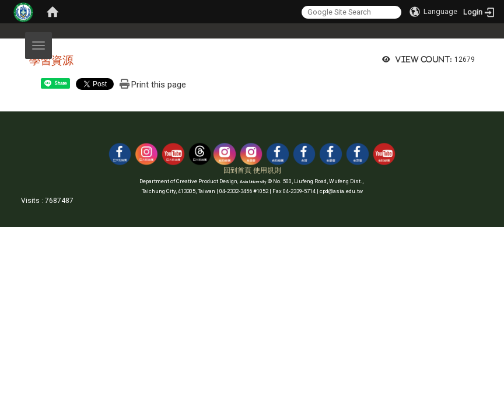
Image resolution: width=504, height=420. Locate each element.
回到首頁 (237, 170)
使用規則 (267, 170)
